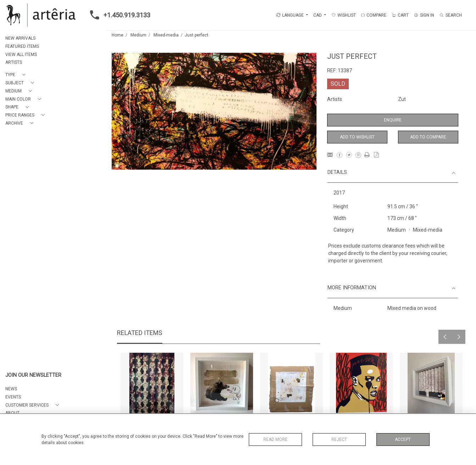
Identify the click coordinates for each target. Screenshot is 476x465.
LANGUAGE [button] (290, 15)
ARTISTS (14, 62)
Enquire (393, 120)
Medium (138, 35)
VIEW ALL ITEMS (21, 55)
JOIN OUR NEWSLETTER (33, 375)
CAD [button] (318, 15)
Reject (339, 440)
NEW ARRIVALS (20, 38)
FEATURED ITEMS (22, 46)
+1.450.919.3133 (118, 15)
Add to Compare (428, 137)
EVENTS (13, 397)
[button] (17, 75)
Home (117, 35)
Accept (403, 440)
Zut (402, 99)
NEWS (11, 389)
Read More (275, 440)
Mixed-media (166, 35)
